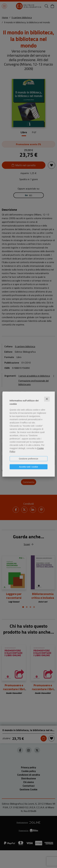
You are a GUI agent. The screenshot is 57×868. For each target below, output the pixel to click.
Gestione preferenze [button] (28, 459)
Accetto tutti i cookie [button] (28, 467)
